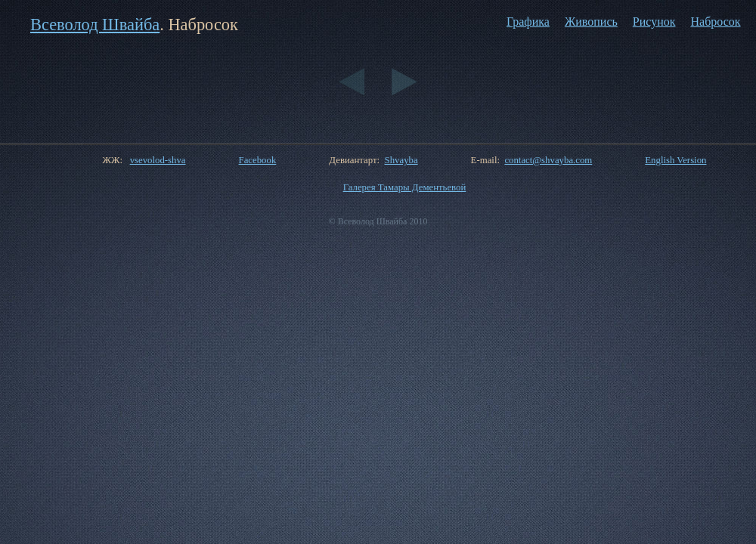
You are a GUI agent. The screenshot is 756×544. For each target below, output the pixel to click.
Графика (528, 22)
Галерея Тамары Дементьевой (405, 187)
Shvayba (401, 160)
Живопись (591, 22)
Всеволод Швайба (95, 25)
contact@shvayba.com (548, 160)
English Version (675, 160)
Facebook (258, 160)
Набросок (715, 22)
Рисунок (654, 22)
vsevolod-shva (158, 160)
